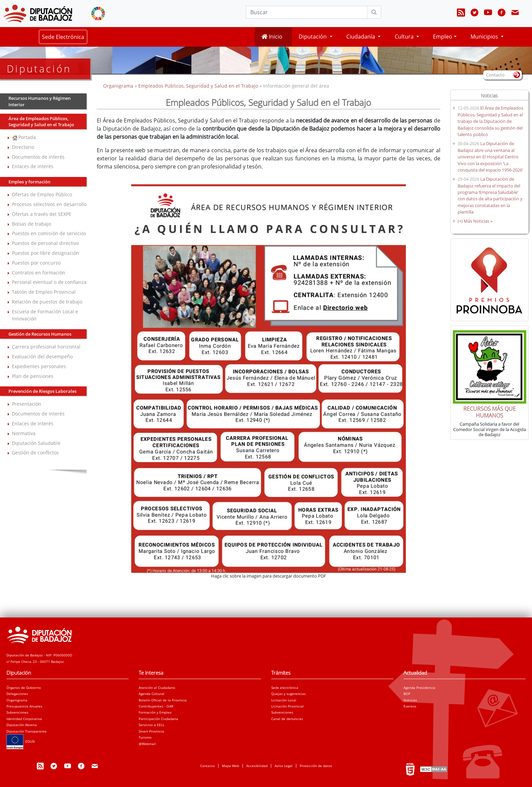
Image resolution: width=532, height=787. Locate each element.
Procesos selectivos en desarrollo (49, 204)
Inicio (272, 37)
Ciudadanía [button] (361, 37)
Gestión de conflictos (35, 453)
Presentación (27, 404)
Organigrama (119, 86)
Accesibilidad (257, 766)
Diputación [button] (313, 37)
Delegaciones (17, 694)
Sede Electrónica (63, 37)
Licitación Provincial (287, 706)
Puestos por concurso (36, 263)
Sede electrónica (285, 688)
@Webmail (147, 744)
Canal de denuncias (287, 719)
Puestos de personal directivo (45, 243)
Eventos (410, 706)
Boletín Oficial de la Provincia (163, 700)
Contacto (207, 766)
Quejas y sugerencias (288, 694)
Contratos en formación (39, 273)
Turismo (145, 737)
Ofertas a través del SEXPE (42, 214)
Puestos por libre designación (45, 253)
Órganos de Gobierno (24, 688)
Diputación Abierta (22, 725)
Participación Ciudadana (158, 719)
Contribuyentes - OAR (156, 706)
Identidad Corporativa (24, 719)
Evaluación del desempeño (42, 356)
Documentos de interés (38, 157)
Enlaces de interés (33, 166)
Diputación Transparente (27, 731)
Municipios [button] (485, 37)
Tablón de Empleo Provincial (44, 292)
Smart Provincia (151, 731)
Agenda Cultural (152, 694)
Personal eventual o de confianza (49, 282)
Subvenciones (17, 712)
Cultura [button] (405, 37)
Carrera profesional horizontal (46, 347)
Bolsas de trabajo (31, 224)
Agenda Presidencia (419, 688)
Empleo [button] (443, 37)
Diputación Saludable (36, 443)
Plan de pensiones (33, 376)
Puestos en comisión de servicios (49, 233)
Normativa (24, 433)
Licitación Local (284, 700)
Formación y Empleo (155, 712)
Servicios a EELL (152, 725)
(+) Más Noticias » (475, 221)
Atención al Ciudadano (157, 688)
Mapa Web (230, 766)
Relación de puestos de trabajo (47, 302)
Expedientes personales (39, 366)
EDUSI (21, 741)
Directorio (23, 147)
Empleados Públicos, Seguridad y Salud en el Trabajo (198, 86)
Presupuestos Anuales (24, 706)
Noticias (410, 700)
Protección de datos (316, 766)
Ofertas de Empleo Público (42, 194)
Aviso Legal (284, 766)
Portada (24, 137)
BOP (407, 694)
